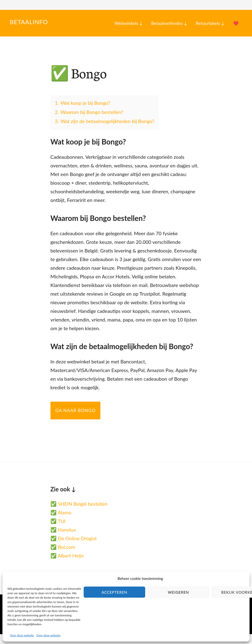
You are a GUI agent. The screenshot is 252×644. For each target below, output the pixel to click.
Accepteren (115, 592)
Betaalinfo (29, 22)
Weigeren (178, 592)
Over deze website (22, 635)
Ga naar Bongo (76, 410)
